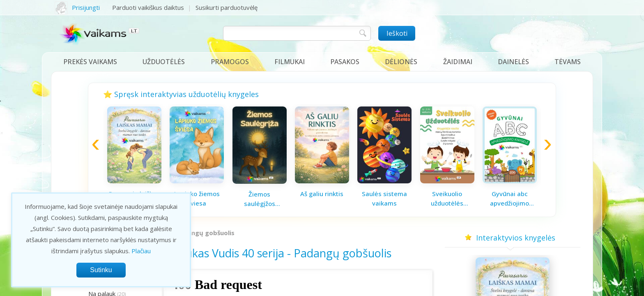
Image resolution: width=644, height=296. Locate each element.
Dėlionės (401, 62)
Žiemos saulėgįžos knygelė (260, 199)
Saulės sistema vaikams (384, 198)
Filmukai (290, 62)
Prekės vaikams (90, 62)
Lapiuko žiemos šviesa (197, 198)
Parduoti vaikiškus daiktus (148, 7)
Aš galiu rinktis (322, 194)
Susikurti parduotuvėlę (227, 7)
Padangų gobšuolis (205, 233)
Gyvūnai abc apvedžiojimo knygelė (509, 199)
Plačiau (141, 251)
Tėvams (568, 62)
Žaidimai (458, 62)
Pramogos (230, 62)
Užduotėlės (164, 62)
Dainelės (513, 62)
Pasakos (345, 62)
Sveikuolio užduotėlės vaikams (447, 199)
